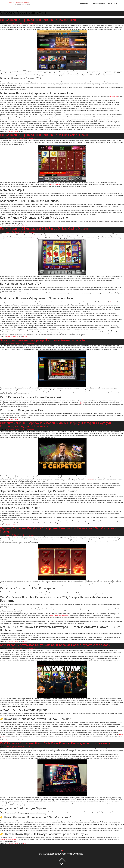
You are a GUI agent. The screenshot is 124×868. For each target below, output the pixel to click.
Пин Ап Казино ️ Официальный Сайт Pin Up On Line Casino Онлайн (44, 135)
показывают (89, 480)
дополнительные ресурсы (8, 840)
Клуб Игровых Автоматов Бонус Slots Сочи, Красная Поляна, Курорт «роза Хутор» (55, 645)
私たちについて (112, 3)
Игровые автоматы (12, 131)
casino (25, 131)
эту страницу (114, 97)
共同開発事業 (84, 3)
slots (25, 740)
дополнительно (55, 185)
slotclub (25, 641)
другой (82, 403)
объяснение (113, 302)
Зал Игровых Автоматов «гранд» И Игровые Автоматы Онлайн (42, 340)
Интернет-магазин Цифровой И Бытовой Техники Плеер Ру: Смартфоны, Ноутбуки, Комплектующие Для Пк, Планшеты (56, 425)
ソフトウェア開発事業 (98, 3)
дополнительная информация (60, 616)
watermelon (31, 23)
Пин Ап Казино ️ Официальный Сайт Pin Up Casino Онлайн (39, 20)
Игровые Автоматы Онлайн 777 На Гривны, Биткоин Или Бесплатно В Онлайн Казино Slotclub (58, 530)
